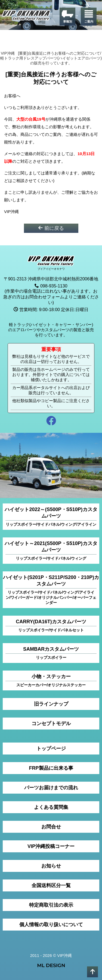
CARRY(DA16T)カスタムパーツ (51, 626)
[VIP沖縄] (26, 16)
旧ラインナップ (51, 704)
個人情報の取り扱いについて (51, 925)
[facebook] (51, 422)
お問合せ (51, 827)
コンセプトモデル (51, 724)
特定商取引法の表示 (51, 905)
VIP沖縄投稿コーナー (51, 846)
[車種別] (67, 17)
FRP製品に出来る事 (51, 768)
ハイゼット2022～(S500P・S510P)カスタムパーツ (51, 517)
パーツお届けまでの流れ (51, 788)
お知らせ (51, 866)
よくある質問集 (51, 807)
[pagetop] (92, 972)
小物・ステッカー (51, 681)
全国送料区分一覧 (51, 885)
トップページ (51, 749)
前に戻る (51, 228)
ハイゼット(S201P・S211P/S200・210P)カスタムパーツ (51, 590)
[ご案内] (89, 17)
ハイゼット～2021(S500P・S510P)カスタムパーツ (51, 551)
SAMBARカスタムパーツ (51, 653)
